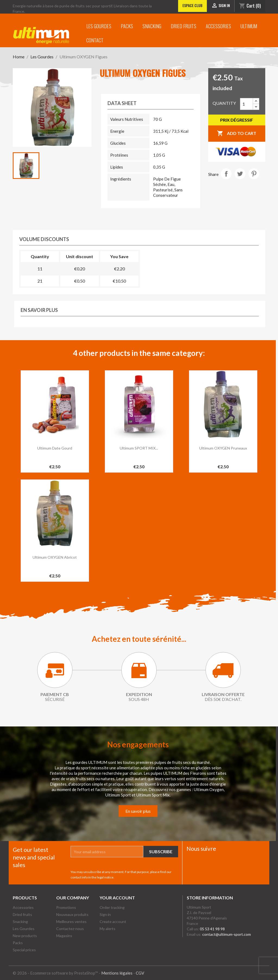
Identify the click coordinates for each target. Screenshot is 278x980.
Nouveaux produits (72, 914)
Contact (95, 40)
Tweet (240, 174)
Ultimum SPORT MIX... (139, 448)
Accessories (218, 26)
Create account (113, 921)
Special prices (24, 950)
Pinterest (254, 174)
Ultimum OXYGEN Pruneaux (223, 448)
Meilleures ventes (71, 921)
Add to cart (237, 134)
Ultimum (249, 26)
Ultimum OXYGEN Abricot (55, 557)
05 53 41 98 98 (212, 929)
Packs (127, 26)
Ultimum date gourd (55, 448)
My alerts (108, 929)
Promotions (66, 907)
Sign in (105, 914)
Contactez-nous (70, 929)
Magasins (64, 936)
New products (25, 936)
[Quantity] (247, 104)
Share (226, 174)
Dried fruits (184, 26)
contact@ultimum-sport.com (227, 934)
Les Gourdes (99, 26)
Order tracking (112, 907)
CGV (140, 973)
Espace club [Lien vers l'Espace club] (192, 5)
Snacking (152, 26)
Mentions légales (117, 973)
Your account (117, 898)
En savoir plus (138, 811)
